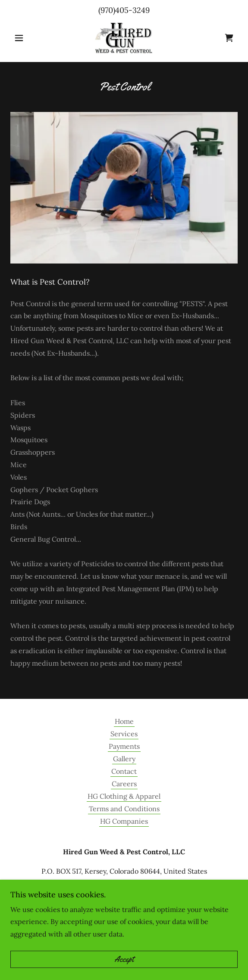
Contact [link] (124, 771)
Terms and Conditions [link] (124, 809)
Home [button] (124, 721)
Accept (124, 959)
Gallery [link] (124, 759)
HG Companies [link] (124, 821)
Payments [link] (124, 746)
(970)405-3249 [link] (124, 10)
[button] (27, 38)
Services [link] (124, 734)
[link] (124, 38)
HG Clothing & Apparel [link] (124, 796)
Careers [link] (124, 784)
